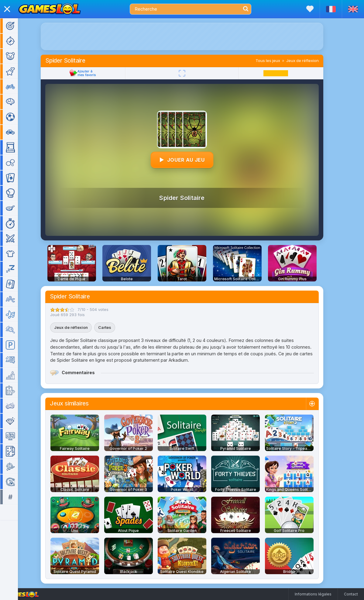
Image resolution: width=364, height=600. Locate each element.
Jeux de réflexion (311, 60)
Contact (351, 594)
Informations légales (313, 594)
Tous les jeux (277, 60)
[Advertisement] (191, 36)
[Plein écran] (191, 73)
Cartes (113, 327)
